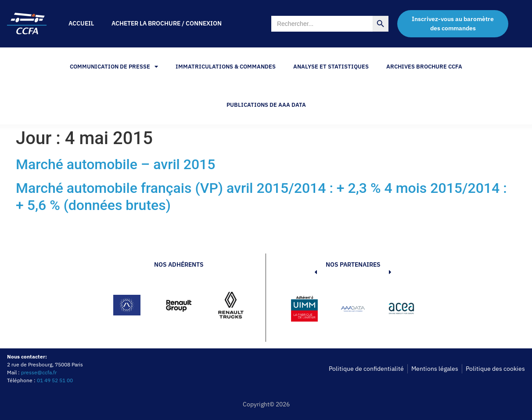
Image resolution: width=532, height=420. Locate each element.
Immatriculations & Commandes (226, 67)
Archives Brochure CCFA (424, 67)
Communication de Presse (114, 67)
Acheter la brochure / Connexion (167, 23)
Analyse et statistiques (331, 67)
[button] (302, 310)
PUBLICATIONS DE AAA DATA (266, 105)
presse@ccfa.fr (39, 372)
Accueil (81, 23)
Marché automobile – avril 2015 (115, 164)
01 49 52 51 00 (55, 380)
